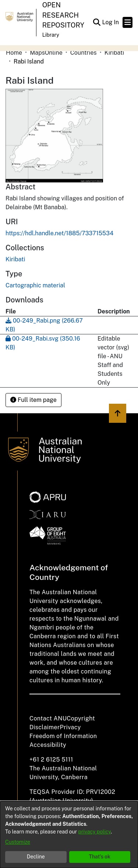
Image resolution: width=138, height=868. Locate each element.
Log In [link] (111, 22)
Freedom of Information (63, 736)
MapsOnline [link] (46, 53)
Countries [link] (84, 53)
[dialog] (69, 835)
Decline (36, 857)
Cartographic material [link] (35, 285)
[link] (15, 259)
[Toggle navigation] (128, 22)
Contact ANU (48, 718)
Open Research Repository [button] (63, 15)
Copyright (81, 718)
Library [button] (51, 35)
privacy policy (95, 832)
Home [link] (14, 53)
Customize (18, 842)
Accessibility (48, 745)
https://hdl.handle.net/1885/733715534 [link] (59, 233)
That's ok (100, 857)
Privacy (70, 727)
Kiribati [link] (114, 53)
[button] (97, 22)
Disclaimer (45, 727)
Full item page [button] (33, 400)
